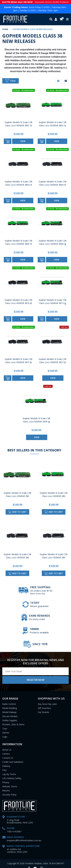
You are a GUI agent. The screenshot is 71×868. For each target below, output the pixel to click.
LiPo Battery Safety (12, 778)
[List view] (66, 81)
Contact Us (8, 758)
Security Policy (9, 795)
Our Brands (43, 712)
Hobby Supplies (10, 720)
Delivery (6, 766)
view (23, 141)
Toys (5, 728)
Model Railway (9, 712)
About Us (7, 750)
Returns (6, 790)
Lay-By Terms (9, 774)
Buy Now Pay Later (47, 704)
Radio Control (9, 704)
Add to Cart (17, 512)
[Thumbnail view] (58, 81)
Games (6, 733)
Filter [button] (11, 81)
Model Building (10, 708)
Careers (6, 754)
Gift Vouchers (44, 708)
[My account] (56, 19)
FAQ (4, 770)
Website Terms (10, 786)
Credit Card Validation (13, 762)
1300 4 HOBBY (14, 831)
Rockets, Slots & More (13, 724)
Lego (5, 737)
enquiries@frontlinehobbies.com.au (24, 840)
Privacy (6, 782)
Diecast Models (10, 716)
